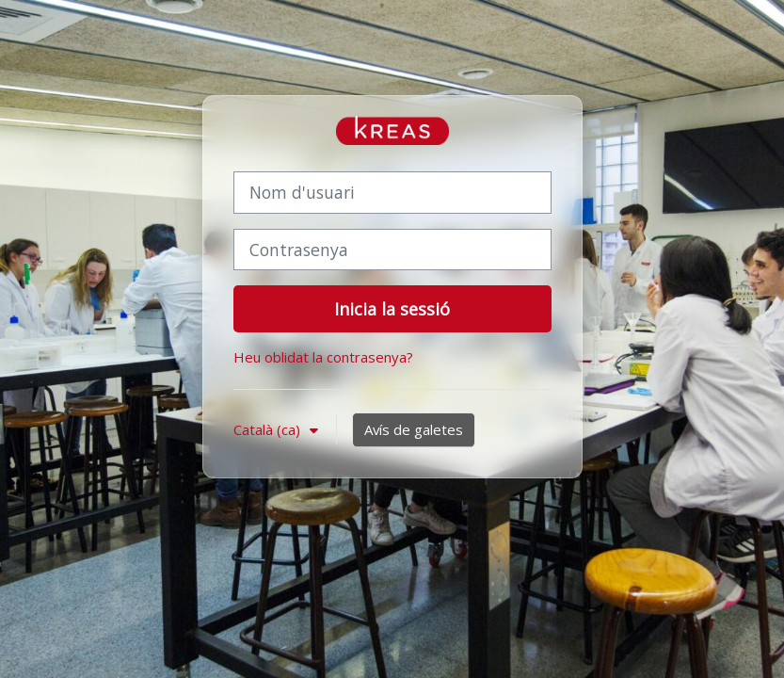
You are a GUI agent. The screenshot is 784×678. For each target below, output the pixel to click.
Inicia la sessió (392, 309)
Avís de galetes (414, 429)
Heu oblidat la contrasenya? (323, 357)
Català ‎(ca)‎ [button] (269, 429)
